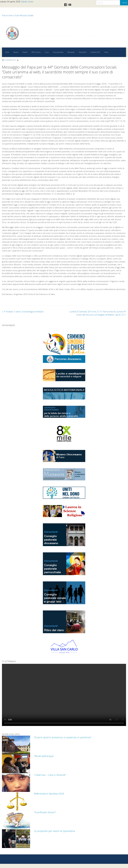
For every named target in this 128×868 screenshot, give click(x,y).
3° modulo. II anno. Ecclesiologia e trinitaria (23, 312)
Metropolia (71, 52)
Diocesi (25, 52)
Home (7, 52)
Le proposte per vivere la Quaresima (55, 831)
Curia (47, 52)
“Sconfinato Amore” (45, 812)
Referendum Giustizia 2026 (49, 794)
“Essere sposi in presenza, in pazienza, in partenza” (63, 737)
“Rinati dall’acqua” (44, 756)
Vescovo (16, 52)
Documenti (83, 52)
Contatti (30, 15)
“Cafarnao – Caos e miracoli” (50, 775)
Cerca (106, 52)
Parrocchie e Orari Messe (14, 15)
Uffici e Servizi (36, 52)
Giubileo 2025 (95, 52)
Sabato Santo (27, 2)
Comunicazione (58, 52)
